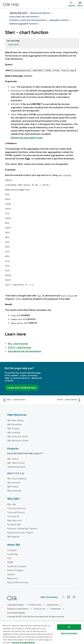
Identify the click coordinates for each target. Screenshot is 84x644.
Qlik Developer (15, 424)
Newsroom (13, 578)
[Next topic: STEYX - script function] (62, 400)
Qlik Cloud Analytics (17, 479)
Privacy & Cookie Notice (18, 609)
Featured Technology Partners (22, 529)
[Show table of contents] (6, 13)
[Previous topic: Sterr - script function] (22, 400)
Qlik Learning (14, 432)
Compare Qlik (14, 524)
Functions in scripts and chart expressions (28, 20)
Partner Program (15, 570)
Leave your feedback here (22, 388)
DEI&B (10, 562)
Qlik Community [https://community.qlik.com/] (49, 597)
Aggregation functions (59, 20)
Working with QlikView (40, 13)
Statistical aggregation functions (23, 24)
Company (12, 550)
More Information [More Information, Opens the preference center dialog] (69, 633)
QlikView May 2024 (18, 13)
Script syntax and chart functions (24, 17)
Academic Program (17, 566)
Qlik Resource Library (18, 440)
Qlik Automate (14, 491)
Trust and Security (16, 508)
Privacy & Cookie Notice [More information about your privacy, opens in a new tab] (23, 642)
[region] (42, 633)
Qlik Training (13, 428)
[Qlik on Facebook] (74, 597)
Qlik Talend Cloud (16, 463)
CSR (9, 558)
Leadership (13, 554)
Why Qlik (12, 504)
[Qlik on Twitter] (63, 597)
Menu (80, 5)
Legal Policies (52, 605)
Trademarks (55, 609)
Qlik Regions (13, 537)
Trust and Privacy (16, 512)
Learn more (13, 44)
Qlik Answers (14, 483)
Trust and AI (13, 516)
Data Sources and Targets (20, 533)
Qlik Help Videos (15, 420)
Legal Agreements (15, 605)
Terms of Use (39, 609)
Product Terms (35, 605)
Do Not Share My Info (16, 613)
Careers (11, 574)
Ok (69, 627)
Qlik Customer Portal (17, 436)
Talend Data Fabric (16, 467)
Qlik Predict (13, 487)
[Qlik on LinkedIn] (69, 597)
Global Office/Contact (18, 582)
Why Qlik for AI (14, 520)
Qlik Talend (13, 459)
